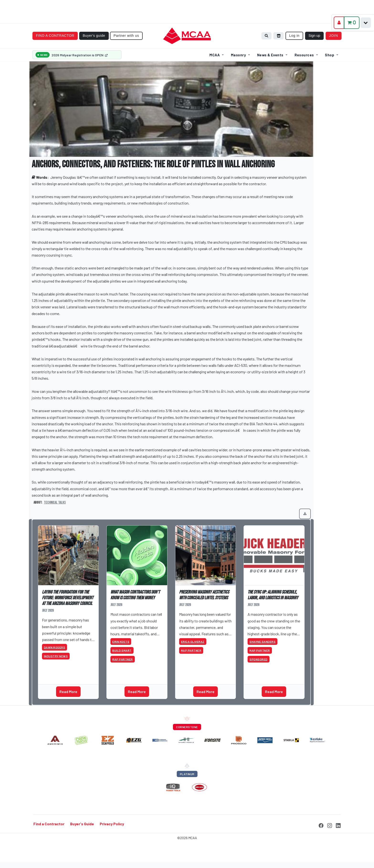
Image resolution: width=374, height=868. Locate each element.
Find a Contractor (49, 824)
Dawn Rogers (55, 647)
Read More (68, 692)
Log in (294, 36)
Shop (330, 55)
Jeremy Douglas (63, 177)
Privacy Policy (112, 824)
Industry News (56, 656)
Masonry (238, 55)
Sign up (314, 36)
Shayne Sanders (262, 642)
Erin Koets (121, 642)
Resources (304, 55)
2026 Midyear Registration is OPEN (80, 55)
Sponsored (259, 659)
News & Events (270, 55)
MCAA (215, 55)
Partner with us (126, 36)
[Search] (266, 36)
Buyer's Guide (82, 824)
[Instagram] (330, 825)
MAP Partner (123, 659)
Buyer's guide (94, 36)
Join (334, 36)
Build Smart (122, 650)
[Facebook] (321, 825)
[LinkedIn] (338, 825)
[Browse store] (279, 36)
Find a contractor (55, 36)
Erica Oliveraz (193, 642)
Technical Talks (55, 502)
